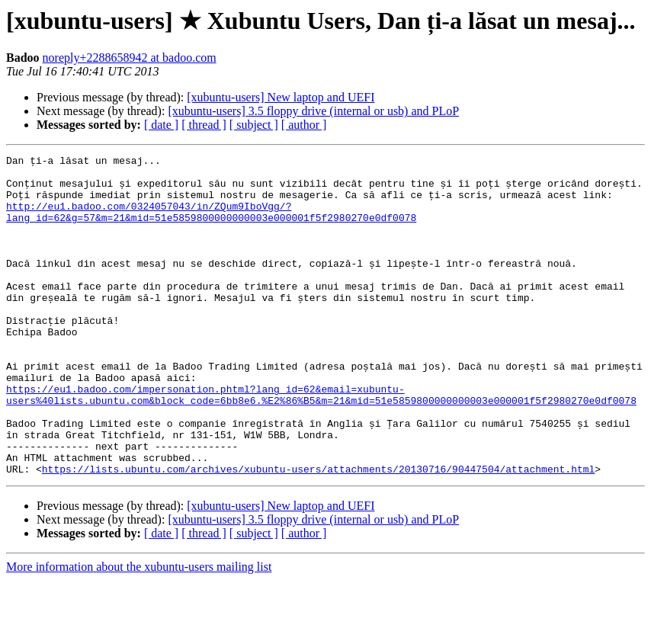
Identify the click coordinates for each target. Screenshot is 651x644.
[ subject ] (254, 125)
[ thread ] (204, 125)
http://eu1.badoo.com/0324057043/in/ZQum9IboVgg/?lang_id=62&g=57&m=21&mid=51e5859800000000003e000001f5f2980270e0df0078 (211, 224)
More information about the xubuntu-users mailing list (139, 631)
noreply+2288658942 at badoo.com (130, 58)
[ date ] (161, 125)
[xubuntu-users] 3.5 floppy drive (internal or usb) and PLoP (313, 111)
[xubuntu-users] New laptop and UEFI (281, 97)
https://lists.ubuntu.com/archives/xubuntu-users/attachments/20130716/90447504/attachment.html (318, 533)
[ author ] (304, 125)
